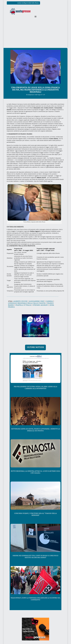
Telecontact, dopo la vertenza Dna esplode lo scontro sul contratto (35, 599)
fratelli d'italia (23, 305)
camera (49, 301)
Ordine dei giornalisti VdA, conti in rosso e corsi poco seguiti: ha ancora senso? (35, 557)
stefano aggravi (40, 305)
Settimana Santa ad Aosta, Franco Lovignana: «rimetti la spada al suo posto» (35, 430)
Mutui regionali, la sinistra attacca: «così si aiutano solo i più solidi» (35, 472)
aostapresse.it (31, 95)
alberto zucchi (20, 301)
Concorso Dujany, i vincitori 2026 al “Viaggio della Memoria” (35, 514)
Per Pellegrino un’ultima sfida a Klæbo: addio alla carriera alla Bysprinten (35, 388)
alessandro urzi (37, 301)
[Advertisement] (35, 34)
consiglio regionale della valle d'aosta (27, 303)
